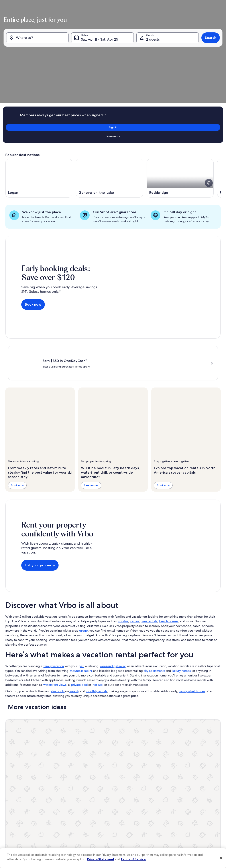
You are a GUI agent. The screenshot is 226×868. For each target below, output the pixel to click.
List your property (40, 503)
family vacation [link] (54, 604)
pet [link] (81, 604)
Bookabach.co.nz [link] (165, 785)
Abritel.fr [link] (160, 771)
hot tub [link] (98, 623)
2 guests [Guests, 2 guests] (152, 55)
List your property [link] (16, 764)
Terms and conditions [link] (93, 799)
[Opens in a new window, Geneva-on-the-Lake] (109, 125)
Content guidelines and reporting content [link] (105, 828)
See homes (91, 423)
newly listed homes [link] (192, 629)
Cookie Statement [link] (91, 813)
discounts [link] (58, 629)
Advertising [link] (12, 813)
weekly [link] (74, 629)
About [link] (84, 764)
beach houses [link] (169, 559)
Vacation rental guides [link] (19, 792)
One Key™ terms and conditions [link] (99, 792)
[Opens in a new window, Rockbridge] (180, 125)
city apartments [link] (154, 609)
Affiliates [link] (85, 778)
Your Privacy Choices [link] (92, 821)
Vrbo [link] (158, 764)
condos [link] (123, 559)
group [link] (84, 568)
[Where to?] (39, 53)
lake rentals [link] (149, 559)
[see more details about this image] (209, 130)
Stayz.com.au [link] (163, 792)
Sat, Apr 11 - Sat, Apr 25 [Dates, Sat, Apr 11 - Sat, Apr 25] (100, 55)
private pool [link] (79, 623)
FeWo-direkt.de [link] (164, 778)
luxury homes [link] (182, 609)
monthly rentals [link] (96, 629)
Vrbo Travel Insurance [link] (18, 806)
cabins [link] (135, 559)
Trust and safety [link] (15, 778)
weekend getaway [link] (113, 604)
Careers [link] (85, 771)
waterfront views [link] (55, 623)
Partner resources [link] (16, 785)
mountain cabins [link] (81, 609)
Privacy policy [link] (88, 806)
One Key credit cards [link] (18, 799)
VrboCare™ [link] (12, 771)
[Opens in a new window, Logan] (39, 125)
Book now (33, 246)
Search (209, 53)
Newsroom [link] (87, 785)
